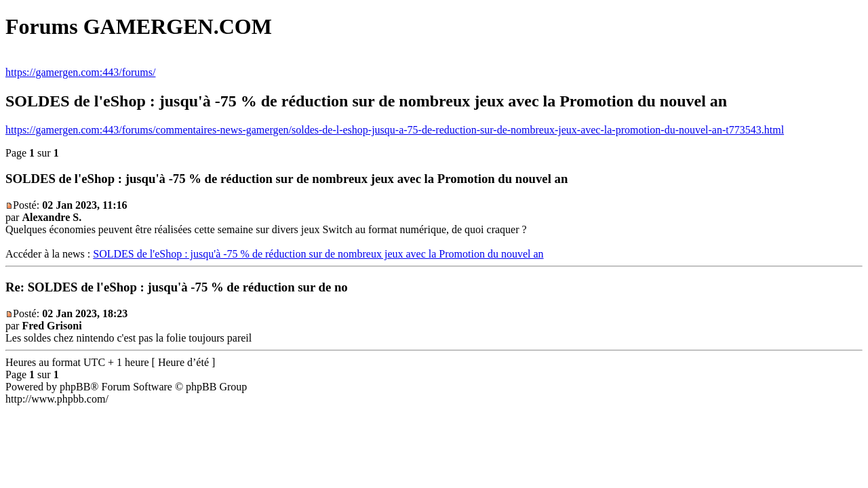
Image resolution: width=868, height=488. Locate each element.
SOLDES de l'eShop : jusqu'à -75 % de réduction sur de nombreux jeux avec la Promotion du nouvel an (318, 254)
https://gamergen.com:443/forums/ (80, 72)
